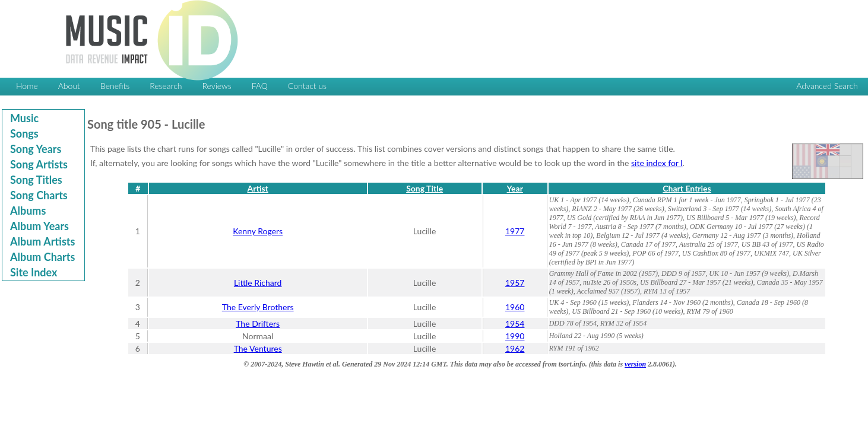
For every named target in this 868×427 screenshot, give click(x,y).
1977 (515, 231)
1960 (515, 307)
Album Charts (42, 257)
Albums (28, 211)
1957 (515, 283)
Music (24, 118)
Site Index (34, 272)
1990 (515, 336)
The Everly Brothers (258, 307)
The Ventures (258, 348)
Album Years (39, 226)
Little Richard (258, 283)
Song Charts (39, 195)
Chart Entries (687, 188)
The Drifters (258, 324)
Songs (24, 133)
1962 (515, 348)
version (635, 364)
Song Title (425, 188)
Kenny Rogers (258, 231)
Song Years (36, 149)
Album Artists (42, 241)
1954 (515, 324)
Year (515, 188)
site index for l (657, 163)
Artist (258, 188)
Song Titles (36, 180)
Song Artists (39, 164)
